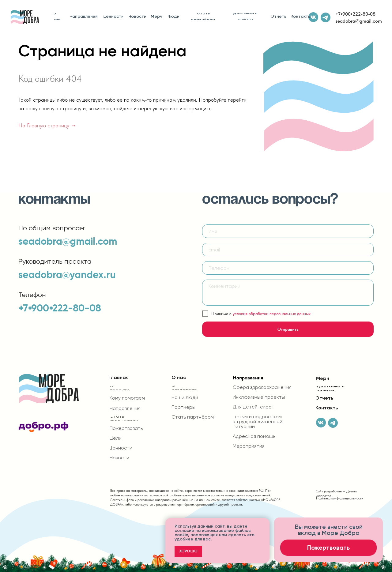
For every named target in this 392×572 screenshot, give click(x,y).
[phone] (288, 268)
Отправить (288, 329)
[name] (288, 231)
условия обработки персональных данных (272, 314)
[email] (288, 250)
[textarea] (288, 293)
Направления (248, 378)
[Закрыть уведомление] (265, 523)
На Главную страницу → (47, 125)
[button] (328, 548)
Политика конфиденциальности (340, 498)
